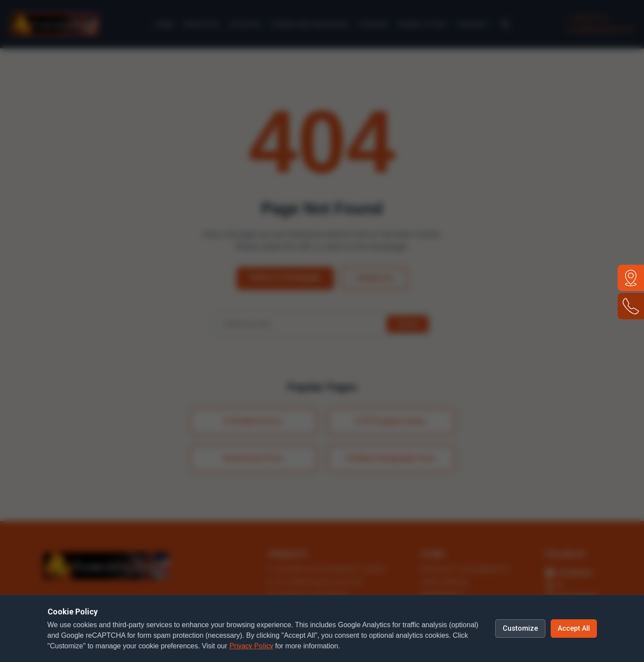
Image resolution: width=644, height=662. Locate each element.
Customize (520, 628)
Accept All (574, 628)
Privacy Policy (251, 646)
